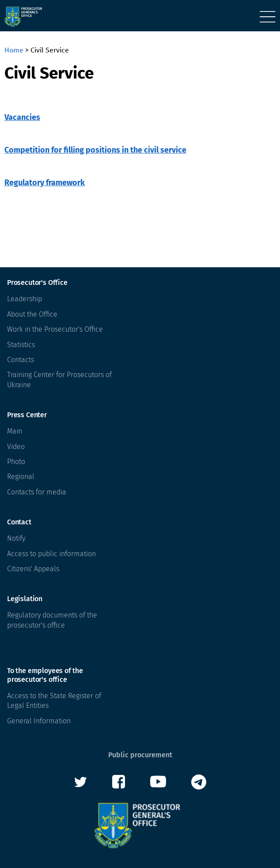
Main (15, 431)
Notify (16, 538)
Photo (16, 462)
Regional (21, 477)
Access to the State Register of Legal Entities (54, 701)
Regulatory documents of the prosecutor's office (52, 620)
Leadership (25, 299)
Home (14, 50)
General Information (39, 721)
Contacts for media (37, 492)
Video (16, 447)
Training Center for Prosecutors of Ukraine (59, 380)
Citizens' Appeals (33, 569)
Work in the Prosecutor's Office (55, 329)
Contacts (21, 360)
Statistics (21, 345)
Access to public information (51, 554)
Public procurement (140, 755)
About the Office (32, 314)
